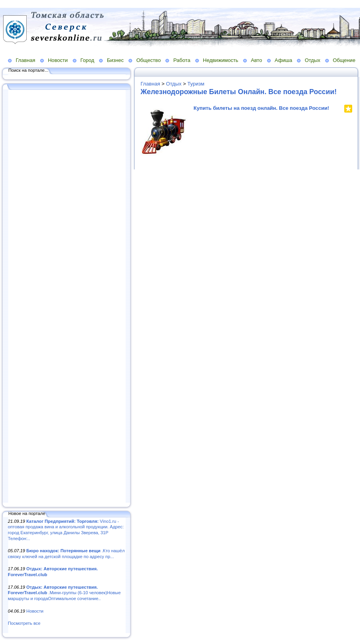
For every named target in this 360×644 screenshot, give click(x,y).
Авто (257, 60)
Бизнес (115, 60)
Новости (58, 60)
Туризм (196, 84)
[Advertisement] (67, 297)
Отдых (312, 60)
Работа (182, 60)
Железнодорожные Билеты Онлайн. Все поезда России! (239, 92)
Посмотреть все (24, 623)
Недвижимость (221, 60)
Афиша (284, 60)
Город (87, 60)
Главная (26, 60)
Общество (148, 60)
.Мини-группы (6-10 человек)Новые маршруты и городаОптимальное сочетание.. (64, 593)
